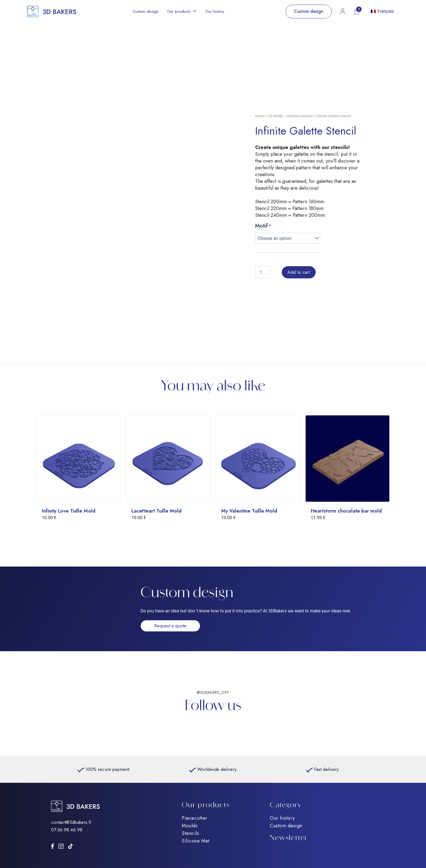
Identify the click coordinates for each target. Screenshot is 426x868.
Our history (215, 11)
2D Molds (276, 116)
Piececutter (195, 818)
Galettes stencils (300, 116)
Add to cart (299, 272)
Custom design (145, 11)
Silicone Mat (196, 841)
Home (260, 116)
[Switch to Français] (382, 11)
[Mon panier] (356, 12)
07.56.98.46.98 (67, 830)
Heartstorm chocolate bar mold (346, 511)
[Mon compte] (342, 11)
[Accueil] (52, 12)
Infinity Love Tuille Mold (69, 511)
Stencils (190, 833)
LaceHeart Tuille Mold (156, 511)
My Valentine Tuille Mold (249, 511)
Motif (261, 226)
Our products (179, 11)
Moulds (190, 826)
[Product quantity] (263, 272)
